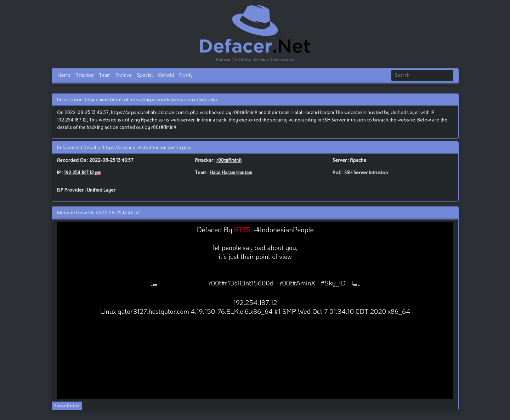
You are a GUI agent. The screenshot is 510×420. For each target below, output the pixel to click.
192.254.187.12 (80, 172)
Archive (124, 75)
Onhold (166, 75)
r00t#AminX (229, 160)
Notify (186, 75)
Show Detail (67, 405)
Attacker (85, 75)
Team (105, 75)
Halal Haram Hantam (231, 172)
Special (145, 75)
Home (64, 75)
